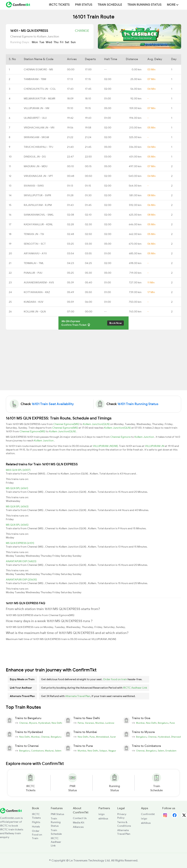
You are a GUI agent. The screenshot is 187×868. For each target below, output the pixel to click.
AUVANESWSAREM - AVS (39, 282)
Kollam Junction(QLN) (97, 424)
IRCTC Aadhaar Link (135, 688)
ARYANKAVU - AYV (35, 253)
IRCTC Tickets (59, 5)
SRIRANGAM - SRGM (36, 137)
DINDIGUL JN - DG (35, 157)
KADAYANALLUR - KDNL (38, 224)
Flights (36, 822)
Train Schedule (110, 5)
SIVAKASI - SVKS (34, 186)
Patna (81, 723)
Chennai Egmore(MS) (66, 424)
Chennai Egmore (121, 437)
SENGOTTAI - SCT (35, 244)
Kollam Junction (144, 437)
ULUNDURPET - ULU (35, 118)
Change (82, 31)
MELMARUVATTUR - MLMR (40, 98)
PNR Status (84, 5)
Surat (113, 737)
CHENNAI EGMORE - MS (38, 69)
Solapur (103, 751)
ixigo (102, 814)
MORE (173, 5)
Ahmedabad (102, 737)
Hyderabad (44, 723)
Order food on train (115, 679)
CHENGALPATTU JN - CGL (40, 89)
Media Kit (79, 823)
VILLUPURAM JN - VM (36, 108)
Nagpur (112, 751)
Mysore (33, 723)
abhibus (103, 818)
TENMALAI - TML (34, 263)
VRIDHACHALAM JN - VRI (39, 128)
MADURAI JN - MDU (36, 166)
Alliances (78, 827)
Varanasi (89, 723)
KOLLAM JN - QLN (35, 312)
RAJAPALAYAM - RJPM (38, 205)
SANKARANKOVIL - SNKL (39, 215)
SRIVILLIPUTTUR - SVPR (37, 195)
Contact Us (80, 818)
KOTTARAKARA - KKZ (37, 292)
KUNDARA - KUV (34, 302)
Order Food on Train (37, 835)
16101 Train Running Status (138, 404)
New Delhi (57, 723)
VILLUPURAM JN (155, 446)
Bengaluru (163, 723)
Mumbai (100, 723)
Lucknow (110, 723)
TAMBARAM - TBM (35, 79)
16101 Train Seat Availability (53, 404)
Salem (58, 751)
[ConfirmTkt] (11, 810)
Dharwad (176, 737)
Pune (172, 723)
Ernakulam (171, 751)
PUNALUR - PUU (33, 273)
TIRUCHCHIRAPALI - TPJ (38, 147)
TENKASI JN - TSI (34, 234)
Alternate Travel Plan (78, 696)
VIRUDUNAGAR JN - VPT (38, 176)
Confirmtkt (148, 814)
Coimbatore (37, 751)
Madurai (49, 751)
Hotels (36, 827)
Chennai (23, 723)
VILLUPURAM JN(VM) (105, 446)
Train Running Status (144, 5)
